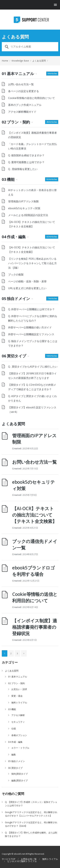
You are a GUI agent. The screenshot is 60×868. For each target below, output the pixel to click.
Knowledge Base (20, 61)
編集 (14, 754)
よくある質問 (12, 671)
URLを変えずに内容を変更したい (27, 288)
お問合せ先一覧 (29, 859)
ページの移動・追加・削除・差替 (27, 281)
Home (5, 61)
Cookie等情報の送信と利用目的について (32, 98)
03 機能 (10, 179)
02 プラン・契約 (17, 122)
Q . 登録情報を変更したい (23, 169)
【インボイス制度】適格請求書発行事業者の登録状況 (34, 627)
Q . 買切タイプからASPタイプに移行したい (33, 367)
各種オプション (19, 735)
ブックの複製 (16, 275)
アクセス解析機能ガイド (22, 112)
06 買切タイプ (15, 356)
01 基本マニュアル (19, 74)
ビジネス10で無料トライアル (22, 861)
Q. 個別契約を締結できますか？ (26, 155)
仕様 (14, 729)
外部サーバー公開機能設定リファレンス (31, 334)
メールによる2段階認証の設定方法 (28, 215)
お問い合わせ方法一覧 (21, 84)
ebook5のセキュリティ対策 (24, 208)
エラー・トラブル (20, 748)
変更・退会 (17, 696)
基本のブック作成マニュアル (25, 105)
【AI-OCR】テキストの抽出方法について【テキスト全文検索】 (34, 515)
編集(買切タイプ (20, 780)
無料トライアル (19, 703)
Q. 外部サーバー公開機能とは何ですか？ (31, 309)
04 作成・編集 (15, 237)
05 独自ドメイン (17, 298)
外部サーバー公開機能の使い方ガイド (30, 327)
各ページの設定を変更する (24, 91)
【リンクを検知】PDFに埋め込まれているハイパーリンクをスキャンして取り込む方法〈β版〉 (32, 263)
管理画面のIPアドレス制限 (23, 201)
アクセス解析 (18, 715)
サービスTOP (9, 859)
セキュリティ (18, 722)
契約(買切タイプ (20, 774)
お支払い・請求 (19, 689)
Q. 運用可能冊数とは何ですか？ (26, 162)
